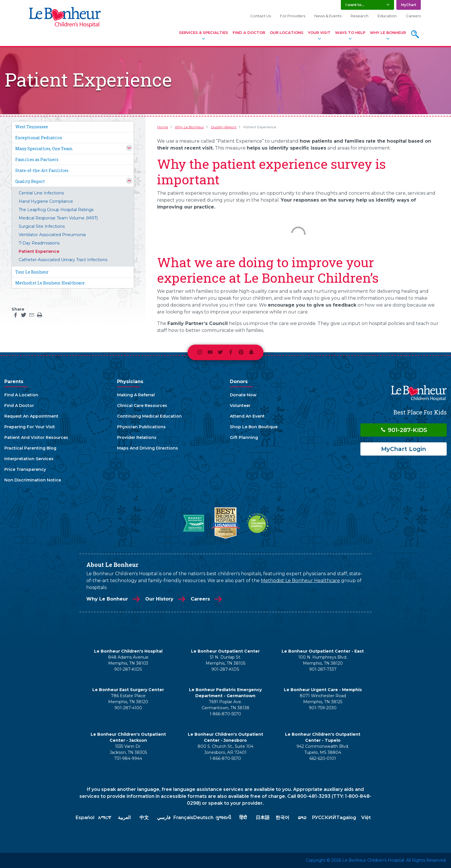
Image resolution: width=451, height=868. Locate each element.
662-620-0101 (323, 758)
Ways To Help (350, 32)
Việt (366, 818)
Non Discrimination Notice (33, 480)
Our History (159, 599)
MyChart (409, 5)
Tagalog (346, 818)
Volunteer (240, 406)
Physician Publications (141, 427)
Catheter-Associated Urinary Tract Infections (63, 260)
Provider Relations (137, 437)
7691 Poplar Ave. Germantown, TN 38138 (225, 705)
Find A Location (21, 395)
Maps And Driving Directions (148, 448)
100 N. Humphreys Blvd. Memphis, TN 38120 (323, 660)
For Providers (293, 16)
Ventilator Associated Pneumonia (52, 235)
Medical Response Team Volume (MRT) (58, 218)
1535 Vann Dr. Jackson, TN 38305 (128, 749)
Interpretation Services (29, 459)
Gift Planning (244, 437)
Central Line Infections (41, 193)
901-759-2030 (323, 708)
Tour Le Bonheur (32, 272)
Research (360, 16)
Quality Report (30, 181)
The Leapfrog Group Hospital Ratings (56, 210)
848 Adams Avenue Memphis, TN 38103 (128, 660)
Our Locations (287, 32)
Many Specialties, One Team (44, 149)
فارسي (164, 818)
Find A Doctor (249, 32)
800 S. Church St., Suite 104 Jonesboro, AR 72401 (225, 749)
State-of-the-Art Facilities (42, 170)
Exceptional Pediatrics (39, 138)
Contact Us (261, 16)
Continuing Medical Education (149, 416)
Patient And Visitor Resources (36, 437)
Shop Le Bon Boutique (254, 427)
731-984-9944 (128, 758)
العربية (124, 818)
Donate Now (243, 395)
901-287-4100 (128, 708)
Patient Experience (39, 251)
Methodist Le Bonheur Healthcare (50, 283)
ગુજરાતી (223, 818)
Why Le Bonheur (388, 32)
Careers (413, 16)
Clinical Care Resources (142, 406)
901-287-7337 (323, 669)
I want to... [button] (355, 5)
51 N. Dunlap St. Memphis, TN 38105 (225, 660)
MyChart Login (404, 449)
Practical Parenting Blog (30, 448)
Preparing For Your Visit (30, 427)
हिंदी (243, 818)
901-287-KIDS (404, 430)
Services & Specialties (203, 32)
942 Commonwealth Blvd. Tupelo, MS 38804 (323, 749)
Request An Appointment (31, 416)
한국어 (282, 818)
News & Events (328, 16)
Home (163, 127)
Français (183, 818)
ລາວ (302, 818)
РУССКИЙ (324, 818)
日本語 (263, 818)
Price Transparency (25, 469)
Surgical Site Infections (42, 226)
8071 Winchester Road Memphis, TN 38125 (323, 699)
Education (387, 16)
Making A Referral (136, 395)
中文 (144, 818)
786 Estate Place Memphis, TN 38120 (128, 699)
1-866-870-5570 (225, 714)
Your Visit (319, 32)
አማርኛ (105, 818)
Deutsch (203, 818)
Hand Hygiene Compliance (46, 201)
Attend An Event (247, 416)
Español (85, 818)
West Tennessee (32, 127)
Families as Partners (37, 159)
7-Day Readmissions (39, 243)
